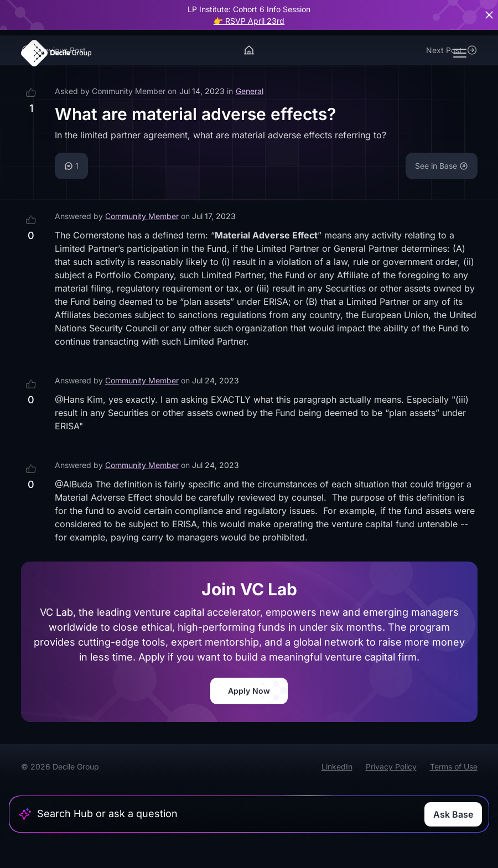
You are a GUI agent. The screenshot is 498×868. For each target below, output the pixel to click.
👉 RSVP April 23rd (249, 21)
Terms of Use (454, 766)
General (250, 91)
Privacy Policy (391, 766)
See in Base (442, 166)
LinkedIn (337, 766)
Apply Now (249, 691)
